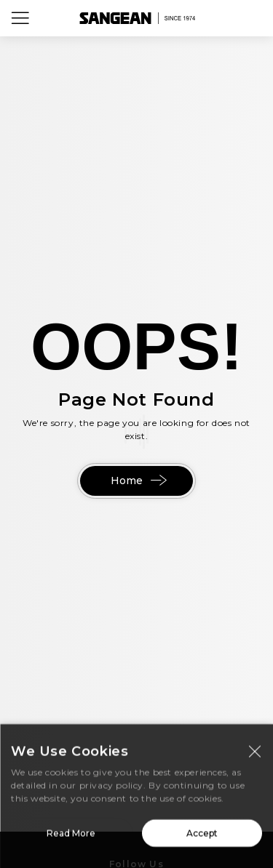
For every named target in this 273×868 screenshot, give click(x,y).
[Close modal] (255, 755)
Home (137, 481)
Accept (202, 837)
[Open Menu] (20, 18)
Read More (71, 837)
